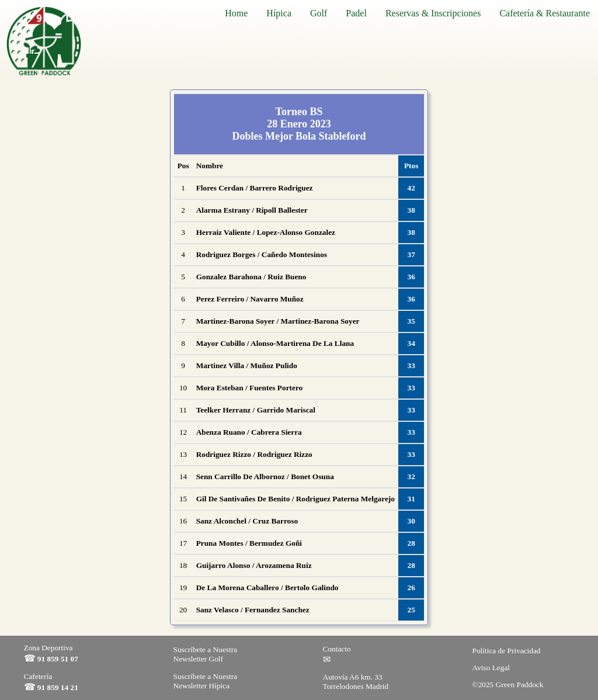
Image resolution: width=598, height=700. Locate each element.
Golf (319, 13)
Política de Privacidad (507, 651)
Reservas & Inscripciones (433, 13)
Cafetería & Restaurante (545, 13)
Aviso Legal (491, 668)
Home (236, 13)
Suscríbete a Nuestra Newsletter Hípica (206, 681)
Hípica (279, 13)
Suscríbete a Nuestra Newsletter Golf (206, 654)
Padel (356, 13)
